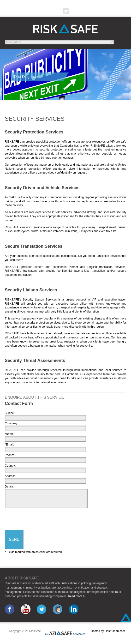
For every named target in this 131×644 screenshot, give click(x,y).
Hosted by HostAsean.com (108, 631)
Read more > (76, 596)
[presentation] (41, 520)
